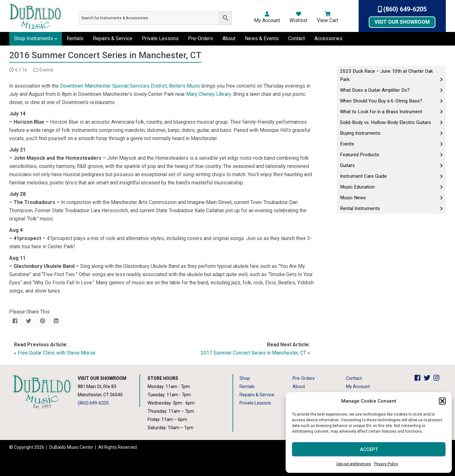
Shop (245, 378)
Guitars (347, 165)
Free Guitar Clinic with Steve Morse (57, 353)
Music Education (357, 187)
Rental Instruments (360, 208)
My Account (267, 17)
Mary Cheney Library (209, 94)
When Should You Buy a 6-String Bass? (381, 101)
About (229, 38)
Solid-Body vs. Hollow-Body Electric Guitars (385, 122)
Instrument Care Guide (363, 176)
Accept (369, 449)
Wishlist (298, 17)
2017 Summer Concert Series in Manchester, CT (253, 353)
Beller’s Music (185, 86)
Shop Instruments (33, 38)
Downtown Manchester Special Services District (113, 86)
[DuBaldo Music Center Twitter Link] (429, 378)
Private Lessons (160, 38)
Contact (297, 38)
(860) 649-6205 (402, 9)
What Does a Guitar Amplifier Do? (375, 90)
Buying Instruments (360, 133)
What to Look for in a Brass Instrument (381, 112)
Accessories (328, 38)
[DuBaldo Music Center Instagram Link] (438, 378)
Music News (353, 198)
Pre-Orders (200, 38)
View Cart (328, 17)
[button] (442, 401)
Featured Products (360, 155)
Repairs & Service (113, 38)
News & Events (262, 38)
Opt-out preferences (354, 464)
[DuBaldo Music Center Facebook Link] (419, 378)
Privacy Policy (386, 464)
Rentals (75, 38)
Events (46, 70)
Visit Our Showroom (402, 22)
